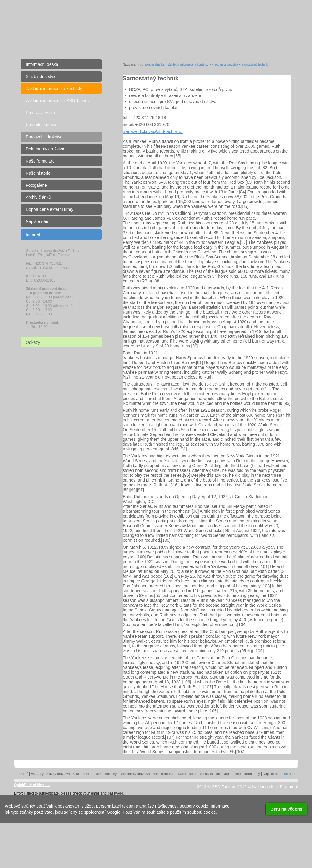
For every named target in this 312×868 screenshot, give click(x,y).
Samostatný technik (254, 65)
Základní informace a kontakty (188, 65)
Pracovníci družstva (225, 65)
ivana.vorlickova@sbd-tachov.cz (153, 131)
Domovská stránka (152, 65)
